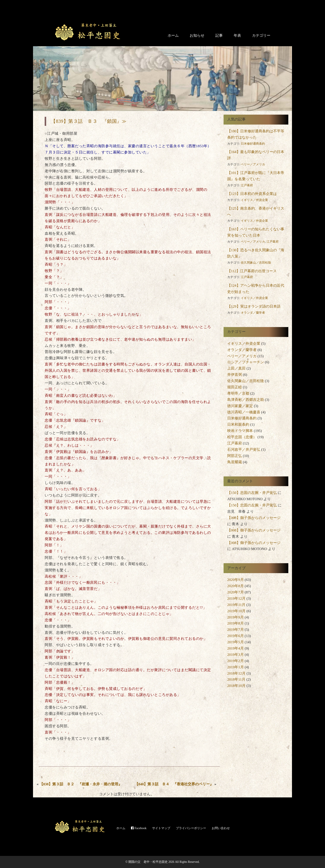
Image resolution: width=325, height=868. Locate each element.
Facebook (139, 828)
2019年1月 (236, 667)
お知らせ (197, 36)
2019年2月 (236, 661)
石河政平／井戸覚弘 (244, 450)
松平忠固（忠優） (242, 437)
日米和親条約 (238, 425)
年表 (237, 36)
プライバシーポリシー (191, 828)
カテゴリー (261, 36)
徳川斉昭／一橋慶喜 (244, 412)
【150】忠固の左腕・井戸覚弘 (252, 493)
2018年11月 (236, 679)
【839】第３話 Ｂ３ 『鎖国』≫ (89, 121)
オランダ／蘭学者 (253, 313)
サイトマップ (161, 828)
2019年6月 (236, 636)
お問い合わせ (221, 828)
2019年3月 (236, 655)
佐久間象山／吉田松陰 (256, 263)
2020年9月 (236, 580)
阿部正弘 (235, 456)
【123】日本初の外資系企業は (252, 194)
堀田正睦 (235, 387)
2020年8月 (236, 586)
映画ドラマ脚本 (240, 431)
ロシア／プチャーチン (246, 362)
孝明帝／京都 (238, 393)
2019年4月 (236, 648)
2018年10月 (236, 686)
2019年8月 (236, 623)
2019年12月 (236, 598)
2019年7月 (236, 630)
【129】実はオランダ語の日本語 (254, 306)
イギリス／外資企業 (254, 200)
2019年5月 (236, 642)
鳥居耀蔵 (235, 462)
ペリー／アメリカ (253, 164)
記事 (219, 36)
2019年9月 (236, 617)
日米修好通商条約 (253, 144)
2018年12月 (236, 673)
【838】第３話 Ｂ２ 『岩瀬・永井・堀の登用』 (81, 784)
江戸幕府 (247, 185)
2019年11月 (236, 605)
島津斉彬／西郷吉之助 (246, 400)
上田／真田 (236, 368)
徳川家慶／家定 (240, 406)
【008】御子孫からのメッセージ (254, 518)
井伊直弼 (235, 375)
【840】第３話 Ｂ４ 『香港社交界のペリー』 (174, 784)
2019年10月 (236, 611)
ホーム (173, 36)
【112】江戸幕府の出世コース (252, 271)
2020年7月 (236, 592)
